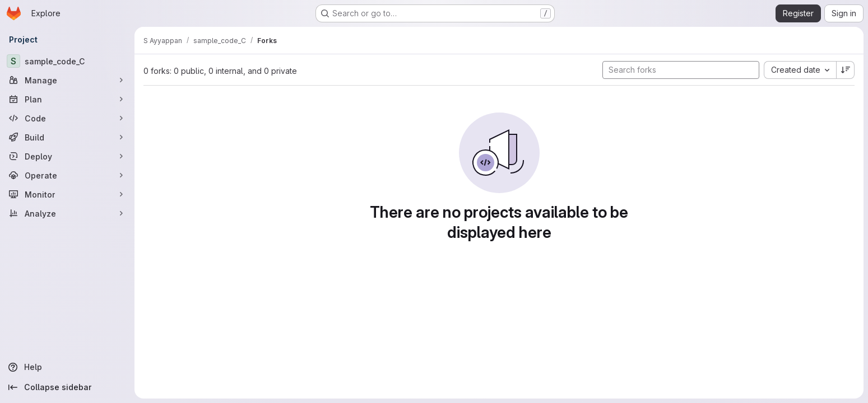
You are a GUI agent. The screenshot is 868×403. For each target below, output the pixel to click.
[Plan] (67, 99)
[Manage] (67, 80)
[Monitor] (67, 194)
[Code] (67, 118)
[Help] (67, 367)
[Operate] (67, 175)
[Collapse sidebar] (67, 387)
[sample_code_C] (67, 61)
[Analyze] (67, 213)
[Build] (67, 137)
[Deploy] (67, 156)
